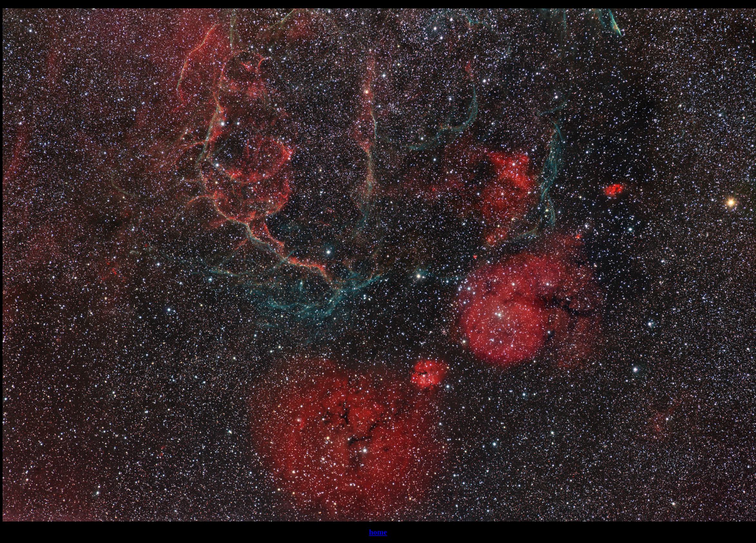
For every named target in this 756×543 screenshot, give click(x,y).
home (378, 532)
